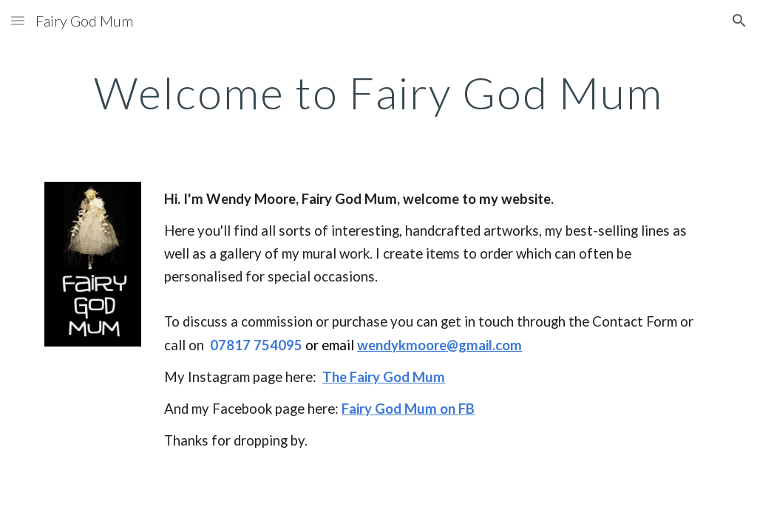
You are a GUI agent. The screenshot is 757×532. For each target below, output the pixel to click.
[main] (379, 92)
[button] (18, 20)
